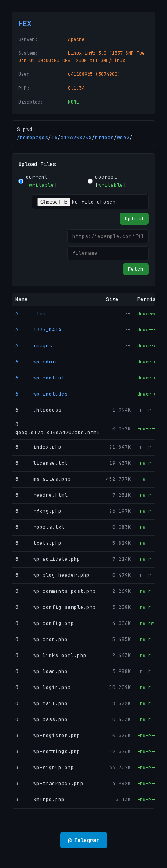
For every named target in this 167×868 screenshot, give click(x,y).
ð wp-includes (41, 394)
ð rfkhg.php (38, 511)
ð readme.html (41, 495)
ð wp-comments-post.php (56, 591)
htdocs (104, 137)
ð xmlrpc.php (40, 799)
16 (54, 137)
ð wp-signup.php (45, 767)
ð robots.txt (40, 527)
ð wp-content (40, 378)
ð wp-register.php (48, 735)
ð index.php (38, 447)
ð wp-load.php (41, 671)
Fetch (136, 269)
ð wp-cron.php (41, 639)
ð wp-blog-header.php (52, 575)
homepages (34, 137)
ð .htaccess (38, 410)
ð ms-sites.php (43, 479)
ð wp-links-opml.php (51, 655)
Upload (134, 219)
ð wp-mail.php (41, 703)
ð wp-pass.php (41, 719)
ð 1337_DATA (38, 330)
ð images (34, 346)
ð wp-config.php (45, 623)
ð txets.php (38, 543)
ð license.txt (41, 463)
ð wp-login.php (43, 687)
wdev (123, 137)
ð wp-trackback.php (49, 783)
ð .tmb (31, 314)
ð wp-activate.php (48, 559)
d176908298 (76, 137)
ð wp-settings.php (48, 751)
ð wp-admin (37, 362)
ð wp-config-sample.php (56, 607)
